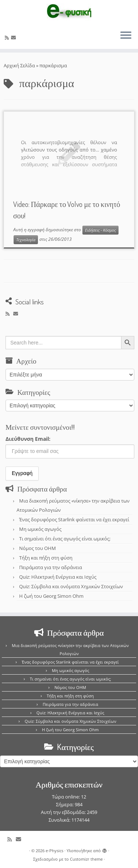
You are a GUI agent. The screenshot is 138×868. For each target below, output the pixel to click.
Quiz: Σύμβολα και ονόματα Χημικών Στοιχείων (71, 586)
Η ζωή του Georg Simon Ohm (51, 596)
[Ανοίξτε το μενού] (126, 36)
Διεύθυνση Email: (28, 439)
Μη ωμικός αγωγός (40, 529)
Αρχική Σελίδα (20, 65)
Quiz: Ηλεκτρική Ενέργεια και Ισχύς (58, 577)
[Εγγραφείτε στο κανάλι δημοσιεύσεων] (8, 37)
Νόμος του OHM (38, 548)
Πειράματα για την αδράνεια (51, 567)
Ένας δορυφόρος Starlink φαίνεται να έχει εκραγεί (74, 519)
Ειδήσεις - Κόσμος (100, 230)
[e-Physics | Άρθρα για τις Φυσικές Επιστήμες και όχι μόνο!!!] (69, 12)
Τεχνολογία (26, 240)
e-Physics (54, 851)
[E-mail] (15, 37)
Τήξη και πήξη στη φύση (46, 558)
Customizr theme (86, 859)
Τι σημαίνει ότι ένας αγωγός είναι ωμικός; (65, 539)
